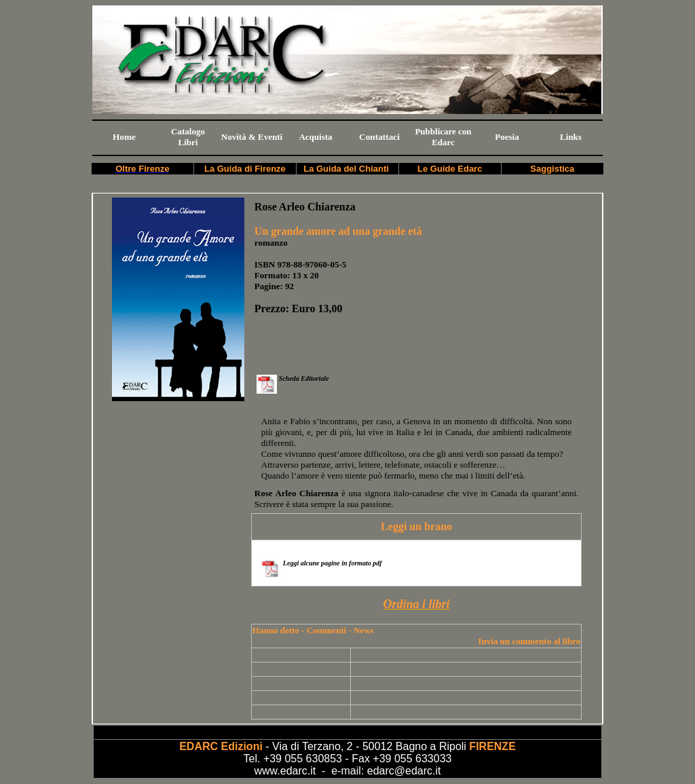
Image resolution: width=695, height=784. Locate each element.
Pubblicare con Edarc (443, 137)
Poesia (507, 137)
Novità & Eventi (252, 137)
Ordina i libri (417, 604)
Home (124, 137)
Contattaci (379, 137)
